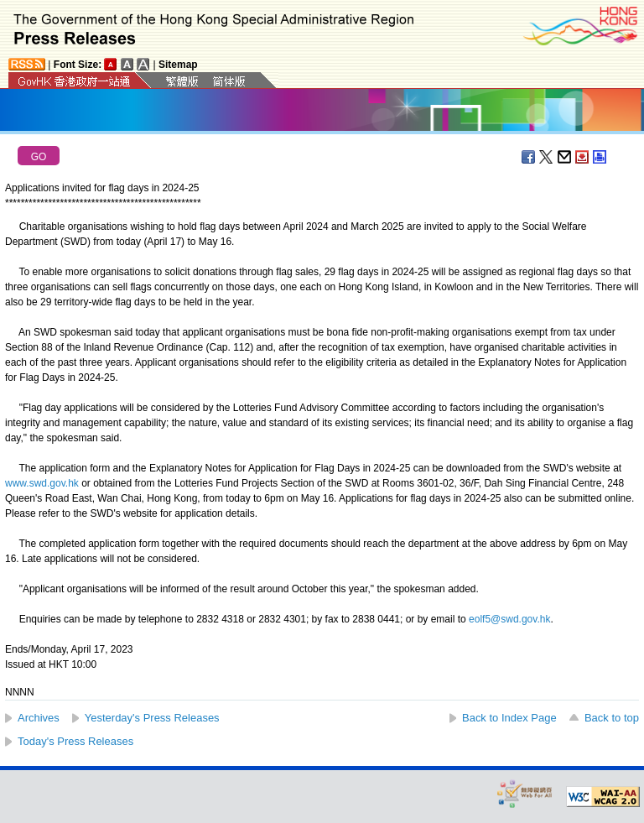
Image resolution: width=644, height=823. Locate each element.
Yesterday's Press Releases (152, 718)
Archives (39, 718)
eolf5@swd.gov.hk (509, 619)
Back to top (612, 718)
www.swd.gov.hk (42, 483)
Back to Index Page (509, 718)
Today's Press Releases (75, 741)
